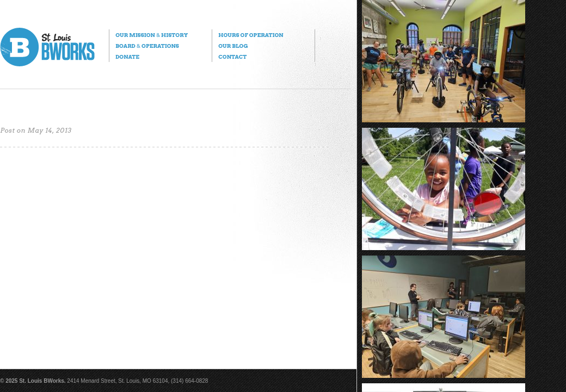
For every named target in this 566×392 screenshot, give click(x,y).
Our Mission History (152, 35)
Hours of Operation (251, 35)
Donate (127, 57)
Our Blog (233, 46)
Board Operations (147, 46)
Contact (232, 57)
